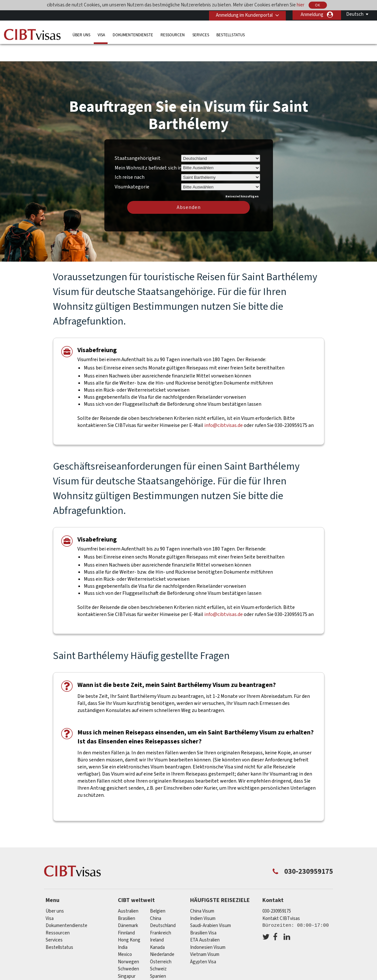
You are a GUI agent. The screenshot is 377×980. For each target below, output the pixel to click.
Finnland (126, 914)
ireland (157, 921)
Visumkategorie (132, 167)
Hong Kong (129, 921)
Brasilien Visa (203, 914)
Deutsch (355, 14)
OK (318, 5)
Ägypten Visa (203, 943)
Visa (101, 34)
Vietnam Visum (205, 936)
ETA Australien (205, 921)
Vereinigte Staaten (137, 965)
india (123, 928)
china (156, 900)
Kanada (157, 928)
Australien (128, 893)
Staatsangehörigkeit (138, 139)
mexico (125, 936)
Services (201, 34)
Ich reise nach (130, 159)
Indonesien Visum (208, 928)
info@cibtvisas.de (224, 406)
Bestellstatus (231, 34)
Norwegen (128, 943)
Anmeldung (312, 15)
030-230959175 (277, 893)
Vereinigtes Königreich (173, 965)
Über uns (81, 34)
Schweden (128, 950)
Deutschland (163, 907)
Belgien (158, 893)
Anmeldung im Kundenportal (243, 15)
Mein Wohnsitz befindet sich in (148, 149)
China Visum (202, 893)
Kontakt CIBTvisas (281, 900)
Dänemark (128, 907)
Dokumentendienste (133, 34)
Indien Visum (203, 900)
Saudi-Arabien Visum (210, 907)
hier (301, 5)
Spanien (158, 957)
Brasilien (127, 900)
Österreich (161, 943)
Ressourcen (173, 34)
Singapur (127, 957)
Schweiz (158, 950)
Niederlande (162, 936)
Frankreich (161, 914)
